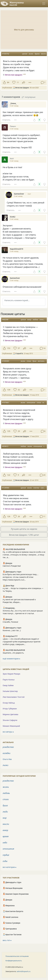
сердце (6, 855)
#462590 (5, 320)
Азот (29, 194)
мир (5, 818)
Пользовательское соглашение (17, 956)
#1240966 (6, 488)
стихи (29, 361)
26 (19, 516)
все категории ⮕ (9, 867)
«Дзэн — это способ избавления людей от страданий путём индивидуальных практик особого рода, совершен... (22, 642)
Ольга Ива (7, 759)
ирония (25, 54)
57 (19, 348)
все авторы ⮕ (8, 732)
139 (9, 390)
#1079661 (6, 403)
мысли (43, 54)
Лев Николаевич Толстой (14, 697)
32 (19, 390)
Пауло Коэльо (9, 680)
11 (18, 82)
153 (9, 348)
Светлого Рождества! (12, 566)
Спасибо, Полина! (10, 622)
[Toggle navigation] (44, 4)
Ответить (6, 120)
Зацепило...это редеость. (13, 653)
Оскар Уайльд (9, 703)
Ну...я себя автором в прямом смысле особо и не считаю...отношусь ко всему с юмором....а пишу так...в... (24, 555)
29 (19, 431)
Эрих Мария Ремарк (11, 674)
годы (5, 861)
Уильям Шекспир (10, 691)
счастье (36, 488)
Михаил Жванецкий (11, 726)
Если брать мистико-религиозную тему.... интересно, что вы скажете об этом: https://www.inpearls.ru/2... (21, 577)
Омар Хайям (8, 685)
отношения (31, 403)
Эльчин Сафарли (10, 720)
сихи (42, 488)
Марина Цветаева (10, 714)
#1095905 (6, 361)
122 (9, 475)
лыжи (6, 765)
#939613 (5, 446)
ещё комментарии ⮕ (11, 659)
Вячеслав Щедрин (14, 340)
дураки (37, 54)
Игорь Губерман (10, 709)
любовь (35, 320)
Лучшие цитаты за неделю (24, 529)
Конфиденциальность (14, 961)
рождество (8, 747)
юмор (29, 320)
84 (8, 82)
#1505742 (6, 54)
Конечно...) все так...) (12, 630)
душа (34, 361)
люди (5, 812)
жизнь (31, 54)
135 (9, 431)
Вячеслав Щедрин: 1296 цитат (24, 535)
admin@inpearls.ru (24, 971)
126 (9, 516)
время (6, 836)
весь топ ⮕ (7, 940)
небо (5, 843)
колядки (7, 753)
